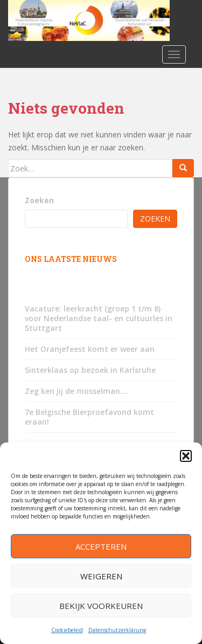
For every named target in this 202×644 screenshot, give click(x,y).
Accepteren (101, 546)
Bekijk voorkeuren (101, 606)
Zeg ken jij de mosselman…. (77, 391)
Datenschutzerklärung (117, 630)
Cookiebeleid (67, 630)
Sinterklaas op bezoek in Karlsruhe (90, 370)
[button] (186, 456)
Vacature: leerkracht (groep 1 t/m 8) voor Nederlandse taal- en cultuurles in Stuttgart (99, 318)
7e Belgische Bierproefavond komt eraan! (89, 417)
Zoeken (39, 200)
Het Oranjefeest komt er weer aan (90, 349)
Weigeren (101, 576)
